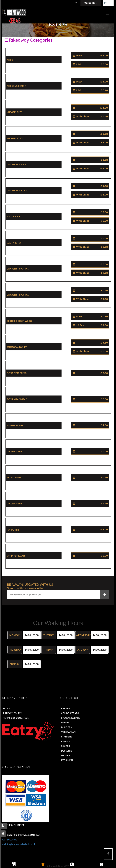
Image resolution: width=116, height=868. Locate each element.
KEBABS (66, 709)
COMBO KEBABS (70, 713)
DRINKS (66, 755)
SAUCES (66, 746)
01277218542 (10, 840)
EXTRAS (66, 741)
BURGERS (66, 727)
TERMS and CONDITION (16, 718)
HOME (6, 709)
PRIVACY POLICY (13, 713)
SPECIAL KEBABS (71, 718)
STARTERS (67, 737)
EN (107, 3)
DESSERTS (67, 751)
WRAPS (65, 723)
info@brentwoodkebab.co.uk (19, 844)
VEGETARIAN (68, 732)
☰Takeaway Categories (29, 40)
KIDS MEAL (67, 760)
